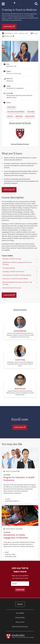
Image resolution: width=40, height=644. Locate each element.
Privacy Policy (20, 618)
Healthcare (30, 116)
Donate (20, 604)
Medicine (19, 116)
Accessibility (20, 613)
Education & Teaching (14, 73)
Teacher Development (16, 112)
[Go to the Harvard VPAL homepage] (20, 636)
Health (10, 116)
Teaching (31, 112)
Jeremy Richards (20, 331)
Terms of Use (20, 622)
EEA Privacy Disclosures (20, 627)
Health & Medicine (13, 471)
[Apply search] (20, 590)
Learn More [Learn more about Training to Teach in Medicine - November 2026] (8, 27)
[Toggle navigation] (3, 4)
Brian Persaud (20, 389)
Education (11, 107)
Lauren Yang (20, 360)
